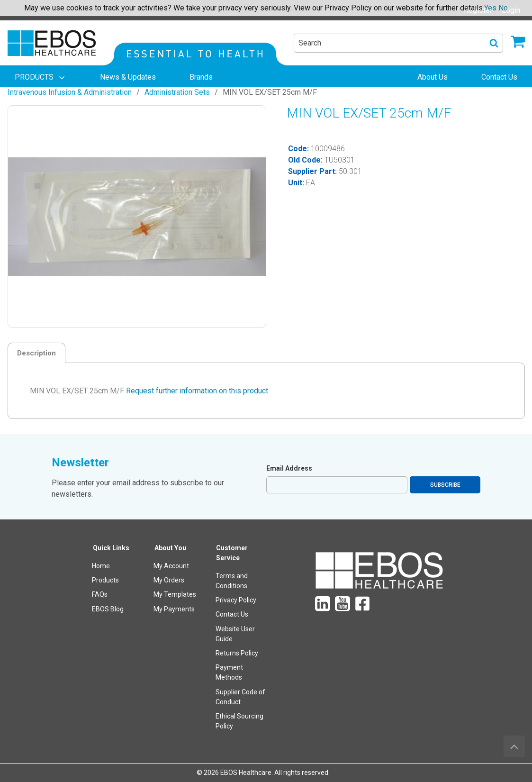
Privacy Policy (236, 600)
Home (101, 566)
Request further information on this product (197, 391)
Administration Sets (177, 92)
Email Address (289, 468)
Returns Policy (237, 653)
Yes (490, 8)
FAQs (100, 594)
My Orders (169, 580)
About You (170, 548)
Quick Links (111, 548)
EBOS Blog (108, 609)
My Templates (175, 594)
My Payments (174, 609)
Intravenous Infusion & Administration (70, 92)
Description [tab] (36, 353)
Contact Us (232, 614)
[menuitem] (41, 77)
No (503, 8)
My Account (171, 566)
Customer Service (232, 553)
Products (105, 580)
